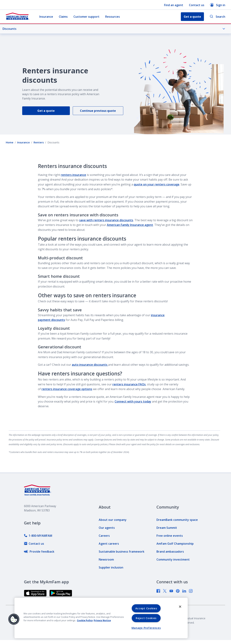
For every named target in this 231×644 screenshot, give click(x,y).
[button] (14, 619)
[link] (38, 536)
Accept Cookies (146, 608)
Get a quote (46, 111)
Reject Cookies (146, 618)
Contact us (197, 5)
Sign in (218, 5)
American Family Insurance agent (130, 225)
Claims (63, 17)
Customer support (86, 17)
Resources (113, 17)
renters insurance (73, 175)
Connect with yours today (133, 401)
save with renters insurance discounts (106, 220)
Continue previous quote (98, 111)
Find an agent (174, 5)
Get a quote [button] (192, 17)
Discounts (114, 29)
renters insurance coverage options (67, 389)
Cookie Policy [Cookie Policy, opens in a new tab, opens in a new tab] (85, 620)
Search (217, 17)
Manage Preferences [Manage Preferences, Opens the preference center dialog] (146, 628)
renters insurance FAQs (129, 384)
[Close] (180, 607)
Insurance (46, 17)
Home (10, 142)
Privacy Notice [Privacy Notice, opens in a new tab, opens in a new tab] (102, 620)
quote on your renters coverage (157, 184)
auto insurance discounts (90, 365)
